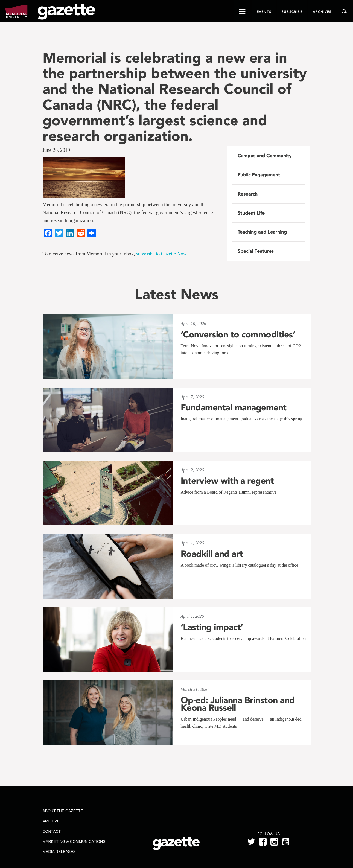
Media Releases (59, 852)
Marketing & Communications (74, 841)
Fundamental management (234, 407)
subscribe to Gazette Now (161, 254)
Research (248, 194)
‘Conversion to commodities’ (238, 334)
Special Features (256, 251)
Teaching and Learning (262, 232)
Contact (52, 831)
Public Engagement (259, 175)
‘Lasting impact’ (212, 627)
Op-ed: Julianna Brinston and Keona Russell (238, 704)
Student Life (251, 213)
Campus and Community (265, 156)
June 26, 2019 (56, 150)
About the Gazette (63, 811)
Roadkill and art (212, 554)
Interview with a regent (227, 481)
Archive (51, 821)
